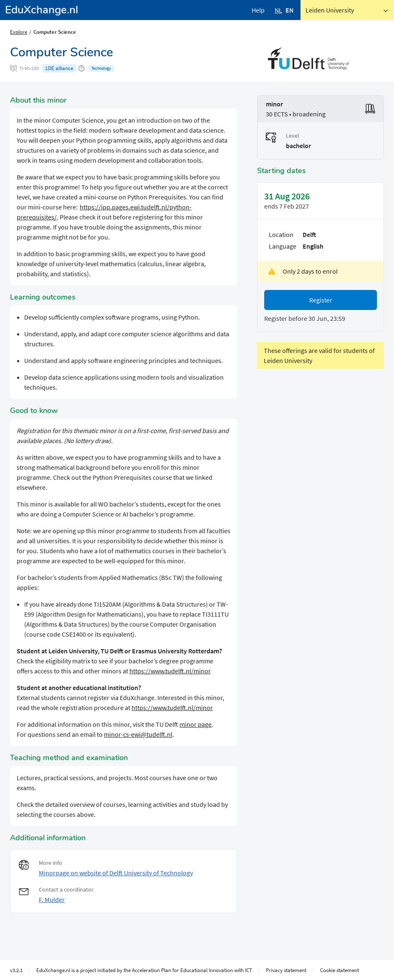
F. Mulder (52, 899)
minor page (196, 724)
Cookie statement (340, 970)
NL (278, 10)
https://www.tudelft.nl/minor (170, 671)
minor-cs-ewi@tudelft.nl (138, 734)
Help (258, 10)
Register (321, 300)
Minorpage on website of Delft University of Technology (116, 873)
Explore (19, 32)
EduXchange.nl (42, 10)
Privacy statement (286, 970)
